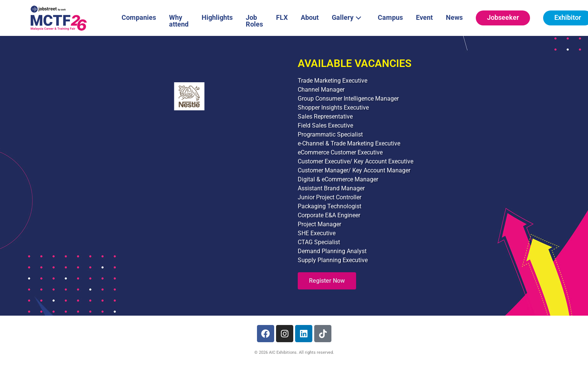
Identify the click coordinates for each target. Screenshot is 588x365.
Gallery (349, 17)
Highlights (217, 17)
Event (424, 17)
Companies (139, 17)
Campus (390, 17)
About (310, 17)
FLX (282, 17)
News (454, 17)
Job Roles (254, 21)
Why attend (179, 21)
